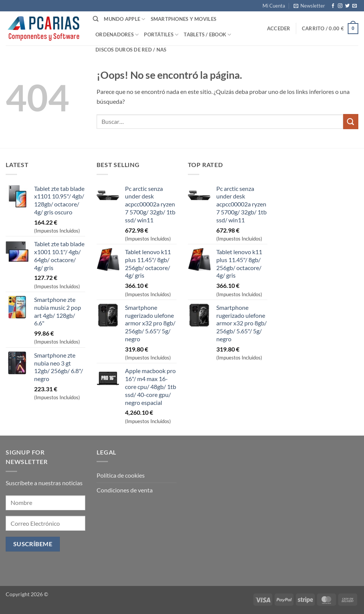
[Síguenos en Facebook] (333, 6)
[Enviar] (351, 121)
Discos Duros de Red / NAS (131, 50)
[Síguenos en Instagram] (340, 6)
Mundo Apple (124, 19)
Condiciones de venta (125, 490)
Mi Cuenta (274, 6)
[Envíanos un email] (355, 6)
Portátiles (161, 35)
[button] (309, 6)
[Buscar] (96, 19)
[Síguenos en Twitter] (347, 6)
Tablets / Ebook (207, 35)
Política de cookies (121, 475)
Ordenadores (117, 35)
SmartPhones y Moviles (184, 19)
